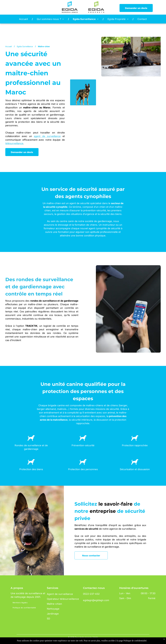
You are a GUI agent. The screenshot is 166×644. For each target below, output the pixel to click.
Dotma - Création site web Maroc (88, 641)
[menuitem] (24, 19)
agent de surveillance (47, 136)
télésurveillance (14, 143)
